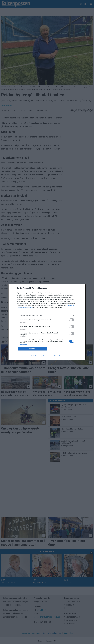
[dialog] (47, 322)
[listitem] (47, 315)
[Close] (82, 288)
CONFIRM (33, 349)
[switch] (72, 320)
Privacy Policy (58, 356)
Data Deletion (36, 356)
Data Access (47, 356)
